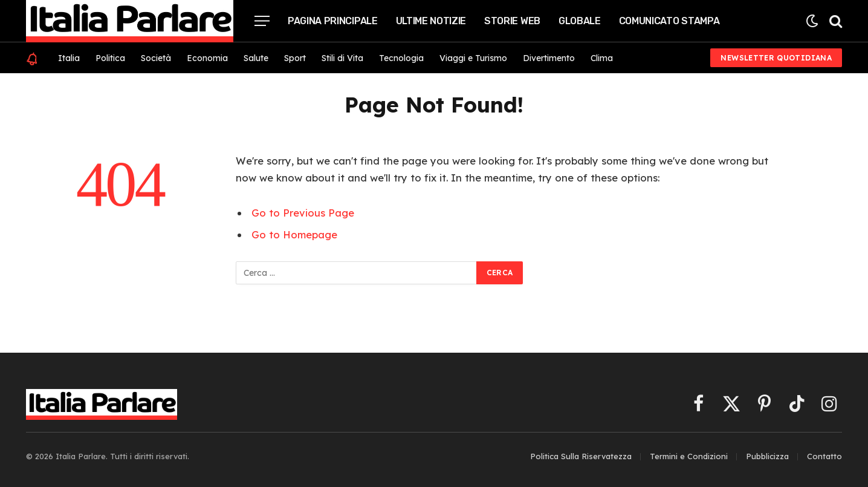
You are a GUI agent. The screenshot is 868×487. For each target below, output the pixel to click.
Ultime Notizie (431, 21)
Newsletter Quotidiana (776, 58)
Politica (110, 58)
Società (156, 58)
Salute (256, 58)
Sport (295, 58)
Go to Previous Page (303, 213)
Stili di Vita (342, 58)
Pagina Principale (333, 21)
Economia (207, 58)
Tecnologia (401, 58)
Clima (602, 58)
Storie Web (512, 21)
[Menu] (262, 21)
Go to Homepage (294, 234)
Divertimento (549, 58)
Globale (580, 21)
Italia (69, 58)
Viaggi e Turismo (473, 58)
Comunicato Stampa (669, 21)
